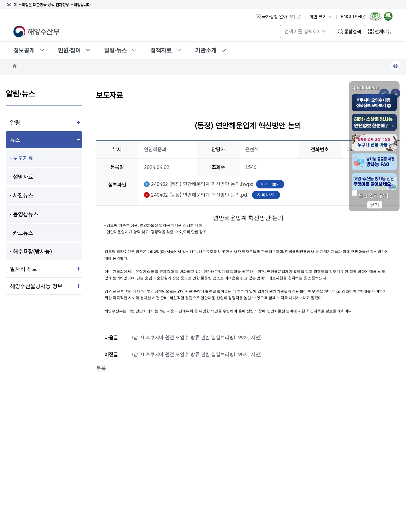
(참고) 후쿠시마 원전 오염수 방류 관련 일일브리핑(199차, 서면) (197, 338)
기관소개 (206, 50)
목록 (101, 369)
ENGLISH (353, 17)
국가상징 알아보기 (279, 17)
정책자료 (161, 50)
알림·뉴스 (116, 50)
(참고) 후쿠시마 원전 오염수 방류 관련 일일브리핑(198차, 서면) (197, 354)
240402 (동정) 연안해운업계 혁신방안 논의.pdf (200, 194)
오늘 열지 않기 (374, 196)
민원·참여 (69, 50)
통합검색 (353, 32)
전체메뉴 (383, 32)
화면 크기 (321, 17)
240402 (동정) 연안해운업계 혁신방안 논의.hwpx (202, 183)
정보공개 (24, 50)
